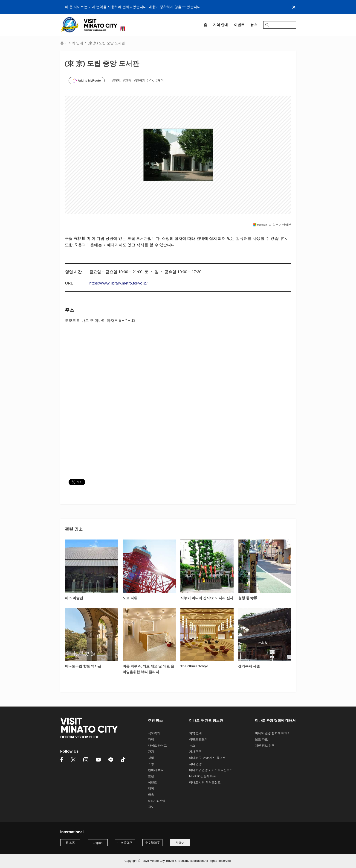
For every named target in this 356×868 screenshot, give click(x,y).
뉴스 (192, 746)
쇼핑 (151, 764)
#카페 (116, 80)
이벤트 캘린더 (199, 739)
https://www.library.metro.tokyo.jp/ (118, 283)
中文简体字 (125, 843)
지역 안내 (76, 43)
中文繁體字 (152, 843)
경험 (151, 758)
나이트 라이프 (157, 746)
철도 (151, 807)
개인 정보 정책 (265, 746)
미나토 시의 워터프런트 (205, 782)
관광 (151, 752)
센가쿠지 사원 (249, 666)
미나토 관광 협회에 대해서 (273, 733)
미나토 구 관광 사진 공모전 (207, 758)
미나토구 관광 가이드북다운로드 (211, 770)
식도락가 (154, 733)
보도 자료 (261, 739)
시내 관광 (196, 764)
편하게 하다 (156, 770)
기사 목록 (196, 752)
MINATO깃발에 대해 (203, 776)
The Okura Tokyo (194, 666)
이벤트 (152, 782)
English (98, 843)
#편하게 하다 (144, 80)
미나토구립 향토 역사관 (83, 666)
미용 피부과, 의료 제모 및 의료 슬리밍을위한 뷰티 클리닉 (148, 669)
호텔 (151, 776)
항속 (151, 795)
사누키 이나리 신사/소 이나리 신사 (207, 598)
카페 (151, 739)
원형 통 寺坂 (248, 598)
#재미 (160, 80)
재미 (151, 788)
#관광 (127, 80)
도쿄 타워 (130, 598)
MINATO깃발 (157, 801)
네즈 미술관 (74, 598)
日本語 (70, 843)
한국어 (180, 843)
